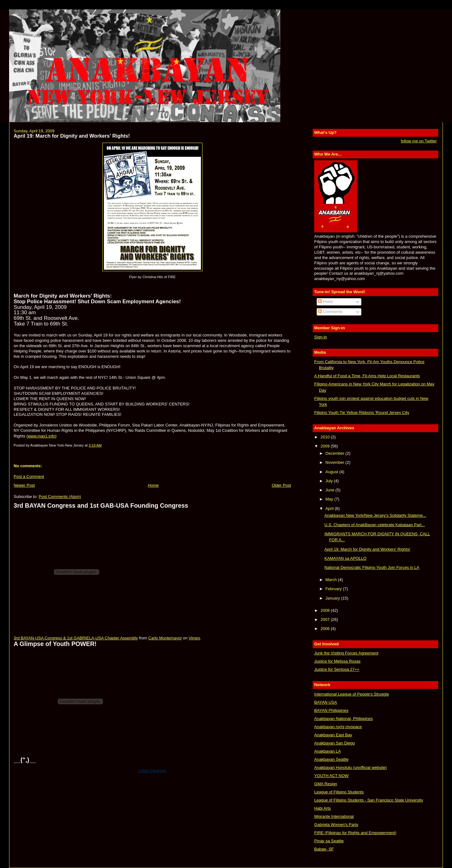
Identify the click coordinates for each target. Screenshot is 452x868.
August (332, 472)
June (331, 490)
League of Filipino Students (339, 792)
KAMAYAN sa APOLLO (346, 558)
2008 (326, 610)
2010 (326, 437)
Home (153, 485)
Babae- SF (324, 849)
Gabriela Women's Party (336, 825)
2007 (326, 619)
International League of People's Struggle (352, 694)
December (336, 453)
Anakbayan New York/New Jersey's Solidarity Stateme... (375, 515)
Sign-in (320, 337)
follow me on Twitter (419, 141)
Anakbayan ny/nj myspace (338, 727)
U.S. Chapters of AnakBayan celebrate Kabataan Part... (375, 525)
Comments (330, 312)
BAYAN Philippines (331, 710)
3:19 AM (95, 445)
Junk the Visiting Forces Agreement (346, 653)
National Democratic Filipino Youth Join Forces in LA (372, 567)
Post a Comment (29, 476)
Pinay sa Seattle (329, 841)
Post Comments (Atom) (60, 497)
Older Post (281, 485)
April (330, 508)
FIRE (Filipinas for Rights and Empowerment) (355, 833)
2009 (326, 446)
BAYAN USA (326, 702)
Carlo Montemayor (165, 638)
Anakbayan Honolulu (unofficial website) (350, 767)
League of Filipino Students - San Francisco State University (369, 800)
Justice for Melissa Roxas (337, 661)
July (330, 481)
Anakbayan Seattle (331, 759)
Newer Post (24, 485)
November (336, 462)
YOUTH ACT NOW (331, 776)
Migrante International (334, 816)
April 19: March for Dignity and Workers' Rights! (72, 136)
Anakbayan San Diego (334, 743)
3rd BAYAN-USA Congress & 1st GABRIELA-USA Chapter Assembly (76, 638)
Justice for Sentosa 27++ (337, 669)
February (334, 589)
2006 (326, 629)
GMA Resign (326, 784)
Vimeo (194, 638)
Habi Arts (323, 808)
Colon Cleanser (153, 771)
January (333, 598)
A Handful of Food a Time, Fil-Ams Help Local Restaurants (367, 376)
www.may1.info (41, 436)
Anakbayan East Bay (333, 735)
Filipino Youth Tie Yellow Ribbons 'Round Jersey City (362, 413)
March (332, 580)
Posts (326, 302)
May (330, 499)
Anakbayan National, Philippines (343, 719)
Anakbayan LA (328, 751)
